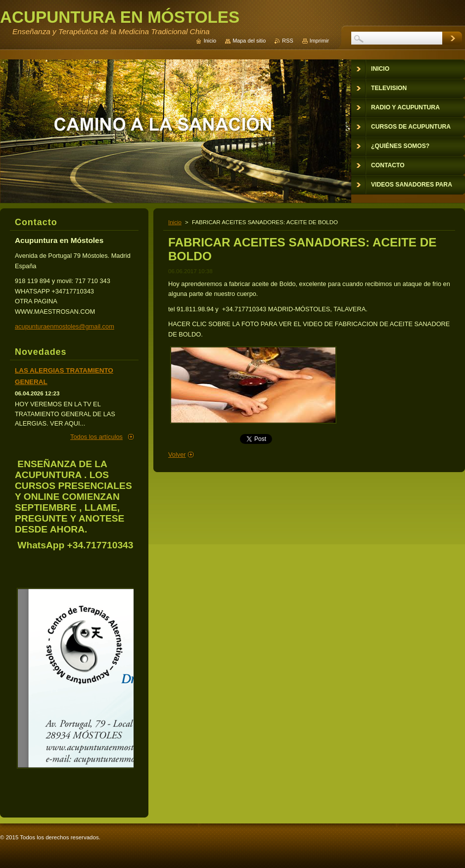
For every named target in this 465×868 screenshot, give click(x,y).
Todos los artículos (96, 437)
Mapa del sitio (249, 41)
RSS (287, 41)
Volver (177, 455)
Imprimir (319, 41)
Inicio (175, 222)
